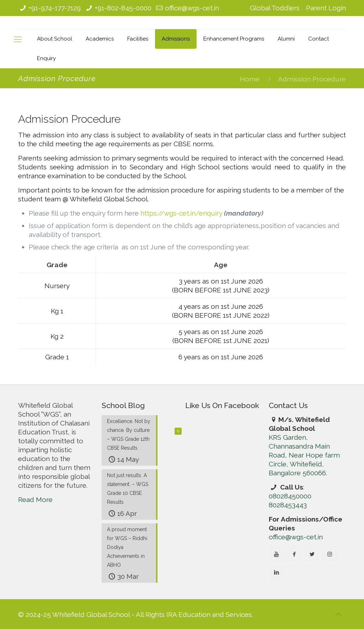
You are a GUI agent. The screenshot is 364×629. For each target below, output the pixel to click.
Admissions (176, 39)
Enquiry (46, 58)
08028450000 (290, 496)
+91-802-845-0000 (123, 8)
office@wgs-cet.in (192, 8)
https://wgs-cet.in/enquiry (181, 213)
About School (55, 39)
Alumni (286, 39)
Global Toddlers (275, 8)
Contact (318, 39)
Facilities (138, 39)
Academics (100, 39)
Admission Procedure (312, 79)
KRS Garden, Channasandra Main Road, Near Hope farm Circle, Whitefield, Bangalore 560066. (304, 455)
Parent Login (326, 8)
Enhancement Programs (234, 39)
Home (250, 79)
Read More (35, 499)
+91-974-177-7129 (55, 8)
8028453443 (288, 505)
